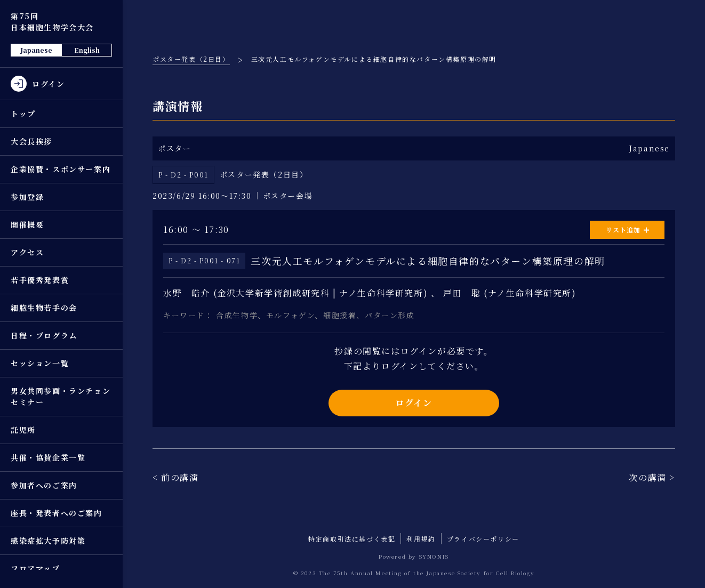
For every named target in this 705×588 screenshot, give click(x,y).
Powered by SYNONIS (414, 556)
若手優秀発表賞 (40, 280)
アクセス (27, 252)
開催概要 (27, 224)
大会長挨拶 (31, 141)
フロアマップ (35, 568)
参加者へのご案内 (44, 485)
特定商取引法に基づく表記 (352, 539)
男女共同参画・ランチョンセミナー (61, 396)
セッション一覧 (40, 363)
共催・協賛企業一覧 (48, 457)
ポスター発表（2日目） (191, 59)
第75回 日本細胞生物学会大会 (52, 22)
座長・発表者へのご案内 (57, 513)
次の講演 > (652, 477)
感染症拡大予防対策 (48, 541)
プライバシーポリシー (483, 539)
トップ (23, 114)
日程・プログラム (44, 335)
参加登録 (27, 197)
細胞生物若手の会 (44, 308)
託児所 (23, 430)
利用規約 (421, 539)
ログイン (414, 403)
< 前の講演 (176, 477)
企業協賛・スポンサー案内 (61, 169)
